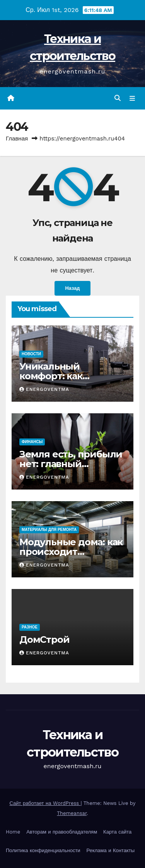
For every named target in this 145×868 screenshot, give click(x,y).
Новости (31, 354)
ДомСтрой (44, 639)
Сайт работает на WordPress (45, 803)
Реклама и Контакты (111, 850)
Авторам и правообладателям (62, 832)
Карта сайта (117, 832)
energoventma (44, 389)
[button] (118, 98)
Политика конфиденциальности (43, 850)
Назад (73, 288)
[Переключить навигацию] (132, 98)
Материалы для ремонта (49, 530)
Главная (17, 139)
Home (13, 832)
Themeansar (72, 813)
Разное (30, 627)
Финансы (32, 442)
